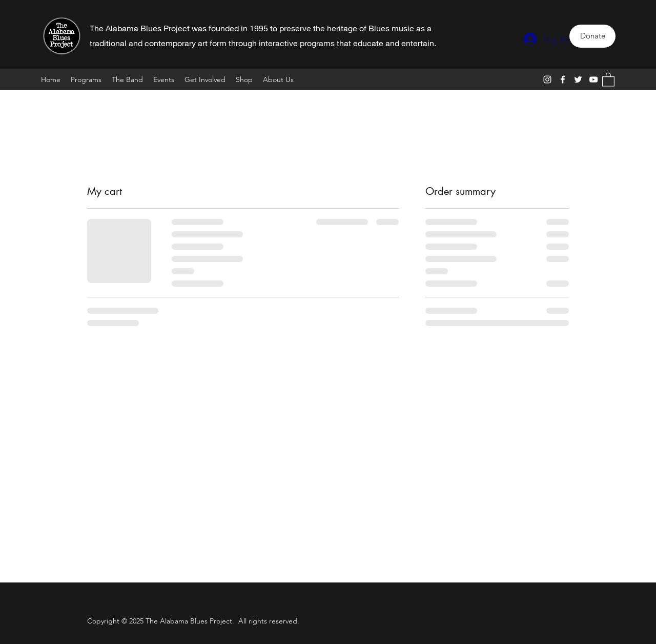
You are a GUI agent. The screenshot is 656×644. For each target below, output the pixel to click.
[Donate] (592, 36)
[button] (608, 79)
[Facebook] (563, 79)
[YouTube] (593, 79)
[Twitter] (578, 79)
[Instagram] (547, 79)
